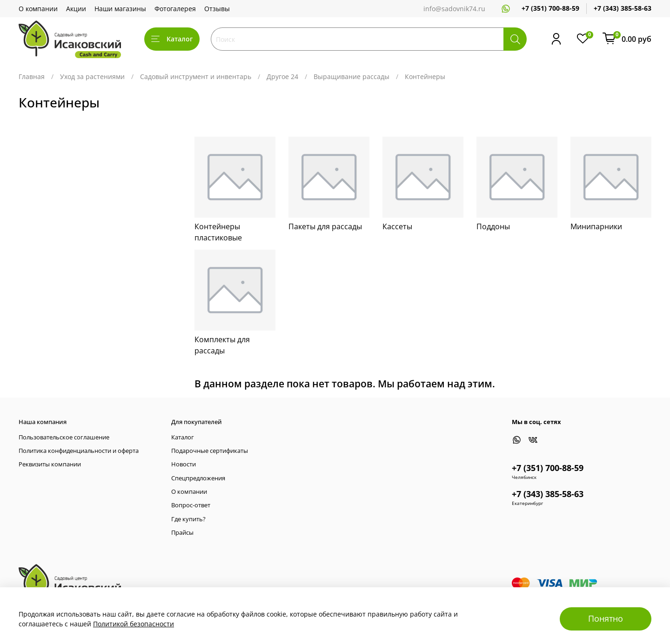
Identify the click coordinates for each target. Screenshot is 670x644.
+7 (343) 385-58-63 (623, 8)
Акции (76, 9)
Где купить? (188, 519)
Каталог (172, 39)
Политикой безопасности (134, 624)
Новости (184, 464)
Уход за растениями (92, 76)
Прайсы (182, 533)
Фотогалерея (175, 9)
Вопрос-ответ (191, 505)
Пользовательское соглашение (64, 437)
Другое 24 (282, 76)
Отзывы (217, 9)
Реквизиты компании (50, 464)
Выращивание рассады (352, 76)
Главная (32, 76)
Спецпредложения (198, 478)
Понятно (606, 618)
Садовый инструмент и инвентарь (196, 76)
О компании (38, 9)
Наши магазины (120, 9)
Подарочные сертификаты (210, 451)
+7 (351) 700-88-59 (550, 8)
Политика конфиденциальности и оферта (79, 451)
